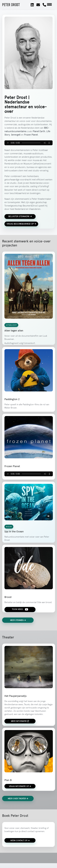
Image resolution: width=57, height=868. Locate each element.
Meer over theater (18, 798)
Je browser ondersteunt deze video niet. (29, 502)
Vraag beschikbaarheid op (21, 224)
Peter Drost (11, 5)
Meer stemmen (18, 620)
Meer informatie (20, 721)
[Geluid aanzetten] (49, 516)
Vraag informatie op (20, 786)
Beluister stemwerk (20, 216)
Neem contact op (20, 840)
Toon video (20, 609)
